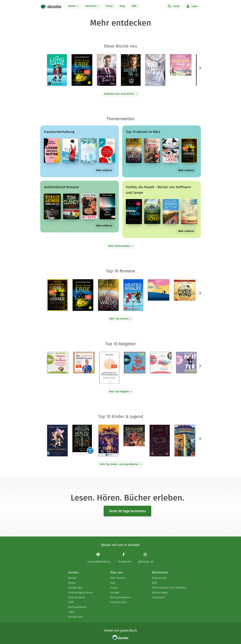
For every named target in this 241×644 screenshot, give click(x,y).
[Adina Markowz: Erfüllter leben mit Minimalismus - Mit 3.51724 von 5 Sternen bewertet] (109, 368)
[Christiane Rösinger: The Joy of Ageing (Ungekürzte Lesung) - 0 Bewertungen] (135, 363)
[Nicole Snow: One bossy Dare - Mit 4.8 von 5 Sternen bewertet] (107, 70)
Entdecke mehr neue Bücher (120, 94)
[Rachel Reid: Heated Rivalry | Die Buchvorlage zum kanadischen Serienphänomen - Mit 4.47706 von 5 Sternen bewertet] (133, 295)
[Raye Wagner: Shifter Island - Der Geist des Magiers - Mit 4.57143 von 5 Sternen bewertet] (160, 441)
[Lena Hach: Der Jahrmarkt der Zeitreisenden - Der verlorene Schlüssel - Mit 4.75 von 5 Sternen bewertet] (185, 441)
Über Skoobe (118, 578)
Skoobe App (75, 588)
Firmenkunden (118, 602)
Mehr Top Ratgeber (121, 392)
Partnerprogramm (120, 597)
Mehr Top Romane (120, 319)
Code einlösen (77, 597)
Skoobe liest (75, 617)
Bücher (72, 6)
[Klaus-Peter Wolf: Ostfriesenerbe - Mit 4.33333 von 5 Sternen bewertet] (82, 70)
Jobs (112, 583)
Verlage (115, 593)
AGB (154, 583)
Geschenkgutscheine (80, 593)
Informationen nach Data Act (169, 588)
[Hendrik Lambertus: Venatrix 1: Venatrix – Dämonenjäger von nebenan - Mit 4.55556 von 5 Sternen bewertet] (134, 435)
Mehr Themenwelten (121, 246)
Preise (109, 6)
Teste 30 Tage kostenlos (127, 511)
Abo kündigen (160, 593)
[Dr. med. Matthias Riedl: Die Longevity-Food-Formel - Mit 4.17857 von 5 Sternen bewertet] (84, 363)
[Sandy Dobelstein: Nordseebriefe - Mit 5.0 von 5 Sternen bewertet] (181, 65)
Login (192, 6)
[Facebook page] (124, 558)
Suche (174, 6)
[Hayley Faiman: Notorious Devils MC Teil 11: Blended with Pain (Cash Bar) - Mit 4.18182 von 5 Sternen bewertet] (131, 70)
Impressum (158, 597)
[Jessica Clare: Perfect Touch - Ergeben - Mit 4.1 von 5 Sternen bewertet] (155, 70)
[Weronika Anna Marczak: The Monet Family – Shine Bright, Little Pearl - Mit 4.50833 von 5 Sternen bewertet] (57, 441)
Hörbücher (91, 6)
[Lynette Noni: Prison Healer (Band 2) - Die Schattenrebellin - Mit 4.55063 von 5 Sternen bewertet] (83, 439)
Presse (114, 588)
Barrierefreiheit (77, 607)
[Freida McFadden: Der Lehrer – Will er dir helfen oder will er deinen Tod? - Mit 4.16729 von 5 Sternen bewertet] (57, 295)
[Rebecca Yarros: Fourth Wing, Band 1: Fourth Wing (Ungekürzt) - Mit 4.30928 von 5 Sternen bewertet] (185, 290)
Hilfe (134, 6)
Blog (122, 6)
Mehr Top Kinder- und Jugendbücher (121, 464)
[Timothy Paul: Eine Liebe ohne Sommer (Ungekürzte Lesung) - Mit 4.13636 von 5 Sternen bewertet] (159, 290)
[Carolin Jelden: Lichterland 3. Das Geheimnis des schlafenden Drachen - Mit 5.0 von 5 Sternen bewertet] (109, 441)
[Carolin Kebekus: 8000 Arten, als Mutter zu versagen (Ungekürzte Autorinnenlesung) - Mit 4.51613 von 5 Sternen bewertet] (187, 363)
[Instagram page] (146, 558)
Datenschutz (159, 578)
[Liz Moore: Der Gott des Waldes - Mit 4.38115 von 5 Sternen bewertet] (108, 295)
